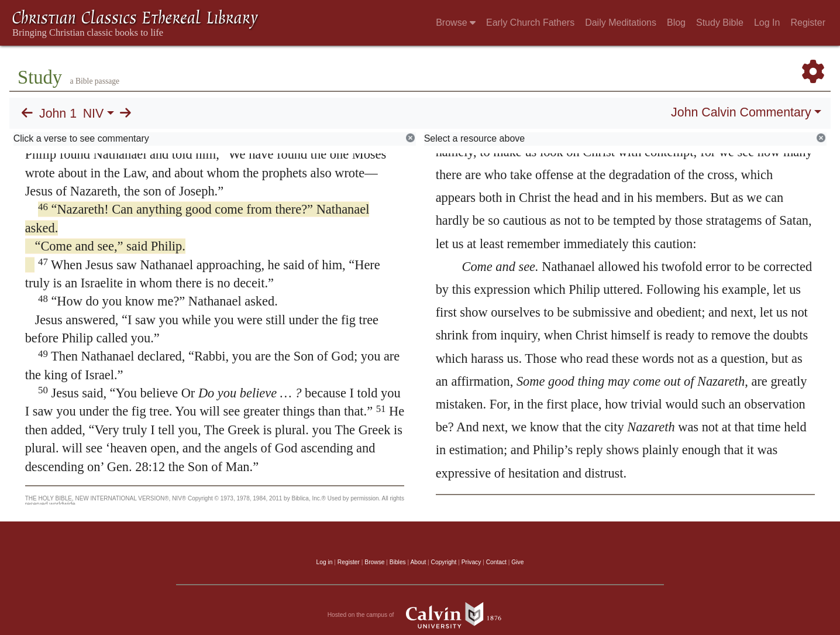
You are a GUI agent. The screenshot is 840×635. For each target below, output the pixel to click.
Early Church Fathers (530, 23)
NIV (94, 114)
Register (808, 23)
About (418, 562)
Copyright (444, 562)
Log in (325, 562)
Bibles (398, 562)
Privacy (471, 562)
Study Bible (720, 23)
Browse (456, 23)
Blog (676, 23)
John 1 (58, 114)
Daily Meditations (621, 23)
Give (517, 562)
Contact (496, 562)
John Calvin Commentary (741, 112)
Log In (767, 23)
